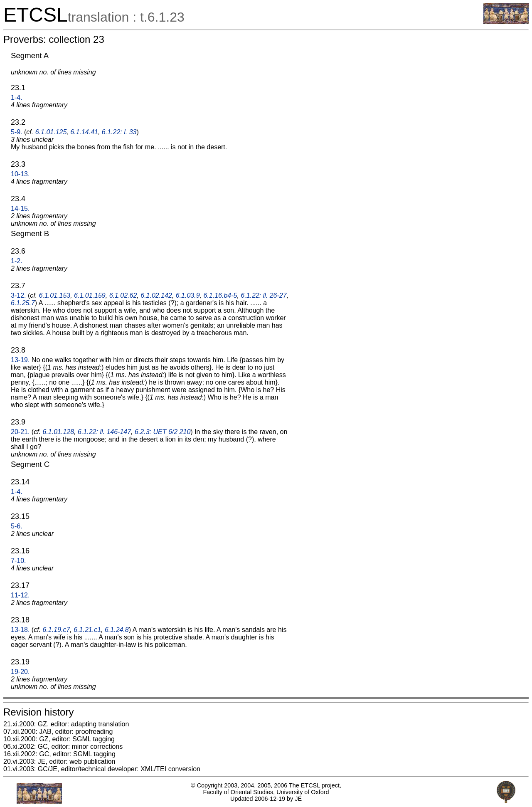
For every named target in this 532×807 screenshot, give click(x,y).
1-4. (17, 97)
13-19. (20, 360)
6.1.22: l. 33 (119, 132)
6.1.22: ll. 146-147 (104, 432)
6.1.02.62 (123, 295)
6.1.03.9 (188, 295)
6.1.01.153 (55, 295)
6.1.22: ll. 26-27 (264, 295)
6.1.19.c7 (57, 630)
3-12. (18, 295)
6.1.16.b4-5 (220, 295)
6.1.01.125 (51, 132)
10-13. (20, 174)
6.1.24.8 (117, 630)
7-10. (18, 561)
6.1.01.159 (90, 295)
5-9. (17, 132)
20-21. (20, 432)
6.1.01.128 (59, 432)
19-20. (20, 672)
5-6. (17, 526)
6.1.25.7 (23, 303)
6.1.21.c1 (87, 630)
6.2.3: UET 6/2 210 (163, 432)
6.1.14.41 (84, 132)
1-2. (17, 261)
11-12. (20, 595)
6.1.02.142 (156, 295)
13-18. (20, 630)
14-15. (20, 209)
